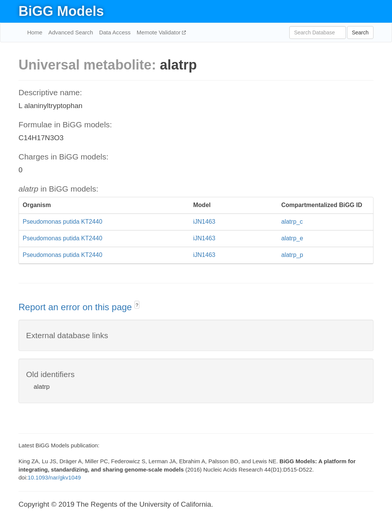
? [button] (137, 305)
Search (360, 32)
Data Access (115, 32)
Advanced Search (71, 32)
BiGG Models (61, 11)
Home (35, 32)
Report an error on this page (76, 307)
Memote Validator (160, 32)
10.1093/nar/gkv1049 (54, 477)
